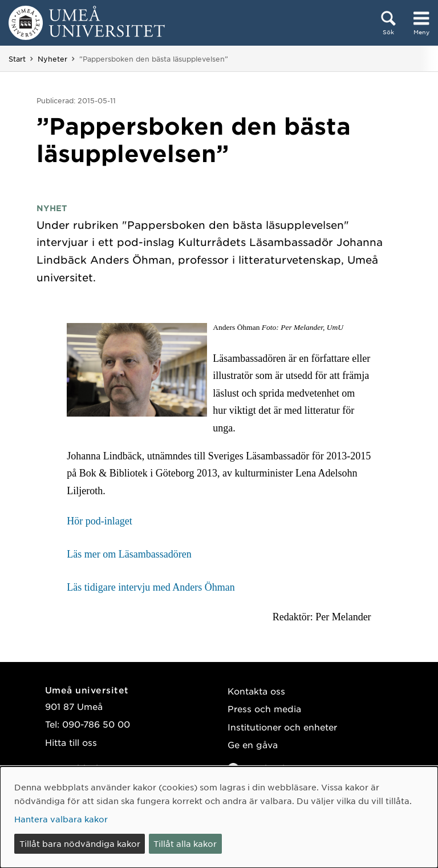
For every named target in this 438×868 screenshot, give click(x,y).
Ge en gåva (253, 744)
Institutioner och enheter (282, 727)
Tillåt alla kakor (185, 843)
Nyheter (52, 59)
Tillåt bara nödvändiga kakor (80, 843)
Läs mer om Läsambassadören (129, 554)
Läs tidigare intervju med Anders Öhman (152, 587)
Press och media (264, 708)
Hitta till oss (71, 742)
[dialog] (219, 817)
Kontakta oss (256, 691)
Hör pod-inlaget (99, 521)
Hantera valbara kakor (61, 819)
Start (17, 59)
